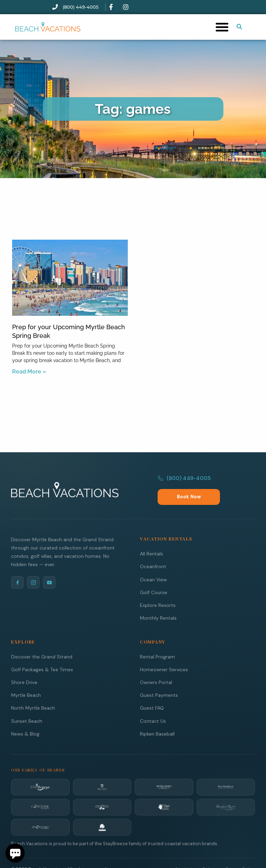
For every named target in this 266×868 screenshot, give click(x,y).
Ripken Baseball (157, 719)
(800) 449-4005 (184, 482)
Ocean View (153, 564)
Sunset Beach (27, 706)
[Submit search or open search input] (239, 27)
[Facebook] (17, 567)
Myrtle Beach (26, 680)
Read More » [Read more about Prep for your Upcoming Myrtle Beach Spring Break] (29, 372)
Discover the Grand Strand (42, 641)
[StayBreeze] (40, 772)
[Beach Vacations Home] (65, 482)
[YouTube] (49, 567)
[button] (222, 27)
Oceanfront (153, 551)
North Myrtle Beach (33, 693)
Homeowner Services (164, 654)
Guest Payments (159, 680)
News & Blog (25, 719)
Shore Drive (24, 667)
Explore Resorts (158, 590)
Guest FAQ (152, 693)
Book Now (236, 482)
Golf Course (154, 577)
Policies (211, 854)
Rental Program (157, 641)
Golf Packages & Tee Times (42, 654)
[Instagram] (33, 567)
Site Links (185, 854)
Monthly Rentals (158, 603)
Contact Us (153, 706)
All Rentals (152, 538)
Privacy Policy (240, 854)
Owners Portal (156, 667)
